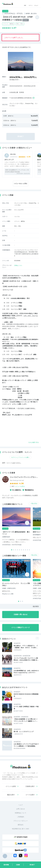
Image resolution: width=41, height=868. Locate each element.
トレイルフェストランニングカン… (24, 477)
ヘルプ (20, 805)
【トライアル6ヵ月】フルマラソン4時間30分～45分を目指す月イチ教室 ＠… (26, 659)
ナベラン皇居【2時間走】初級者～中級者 (26, 708)
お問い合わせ (21, 809)
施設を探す (11, 795)
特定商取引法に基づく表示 (21, 829)
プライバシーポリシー (21, 821)
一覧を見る (34, 504)
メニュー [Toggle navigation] (36, 4)
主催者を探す (30, 786)
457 (18, 486)
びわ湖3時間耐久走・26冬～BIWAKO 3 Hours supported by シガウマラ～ (26, 672)
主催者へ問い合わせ (21, 614)
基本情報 (6, 865)
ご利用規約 (20, 817)
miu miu (13, 154)
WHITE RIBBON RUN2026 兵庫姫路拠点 (26, 695)
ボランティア (9, 160)
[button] (12, 550)
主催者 (18, 865)
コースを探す (30, 795)
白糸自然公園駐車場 (17, 298)
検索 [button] (25, 4)
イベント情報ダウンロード (21, 627)
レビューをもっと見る (21, 184)
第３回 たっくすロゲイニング (24, 732)
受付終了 (32, 865)
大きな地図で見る (33, 442)
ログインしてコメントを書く (20, 457)
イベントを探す (11, 786)
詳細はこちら (18, 265)
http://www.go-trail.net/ (17, 480)
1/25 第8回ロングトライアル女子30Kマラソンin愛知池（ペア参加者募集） (26, 745)
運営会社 (21, 825)
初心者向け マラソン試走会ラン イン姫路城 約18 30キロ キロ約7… (26, 647)
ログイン (31, 4)
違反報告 (36, 606)
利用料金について (21, 813)
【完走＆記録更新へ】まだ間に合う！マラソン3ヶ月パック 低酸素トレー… (26, 720)
